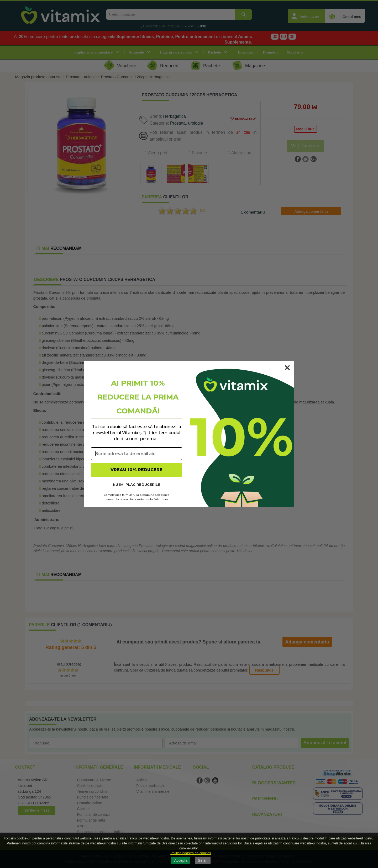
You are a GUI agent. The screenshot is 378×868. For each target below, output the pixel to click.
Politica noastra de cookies (191, 853)
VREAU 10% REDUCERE (136, 470)
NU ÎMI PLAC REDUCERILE (136, 484)
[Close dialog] (287, 368)
